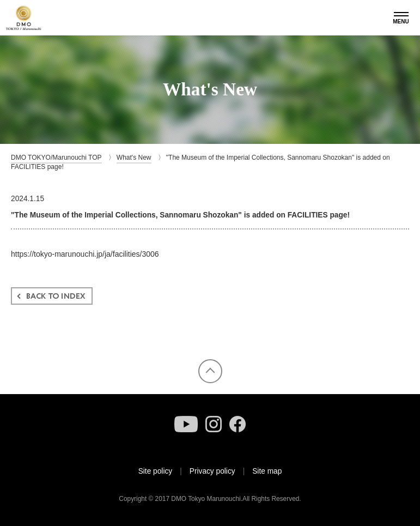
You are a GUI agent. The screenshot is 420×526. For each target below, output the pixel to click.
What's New (134, 158)
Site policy (156, 471)
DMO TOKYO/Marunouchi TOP (56, 158)
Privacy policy (212, 471)
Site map (267, 471)
